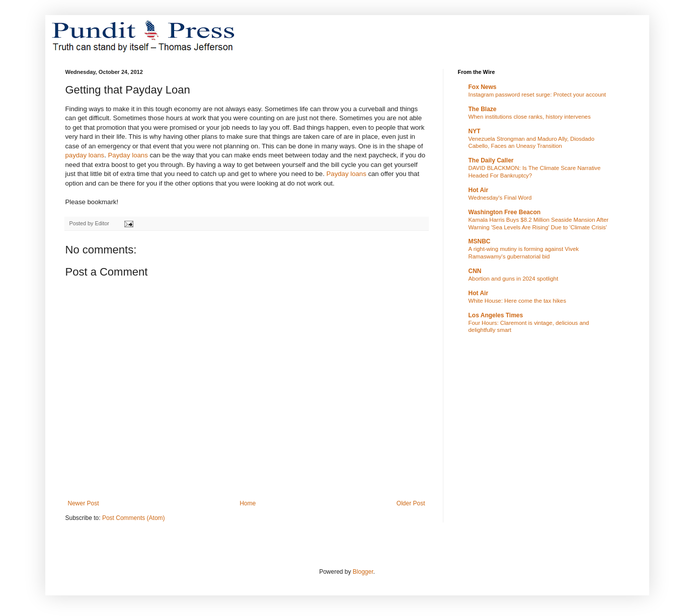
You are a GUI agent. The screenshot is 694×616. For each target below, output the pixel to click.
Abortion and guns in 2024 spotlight (514, 279)
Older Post (411, 503)
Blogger (363, 572)
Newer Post (84, 503)
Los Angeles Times (496, 315)
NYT (475, 131)
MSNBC (480, 241)
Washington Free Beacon (505, 212)
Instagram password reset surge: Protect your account (537, 95)
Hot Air (479, 190)
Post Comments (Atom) (134, 518)
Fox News (483, 87)
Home (248, 503)
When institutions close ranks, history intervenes (530, 117)
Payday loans (128, 155)
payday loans (85, 155)
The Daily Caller (491, 160)
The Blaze (483, 109)
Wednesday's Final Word (500, 198)
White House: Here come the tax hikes (517, 301)
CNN (475, 271)
